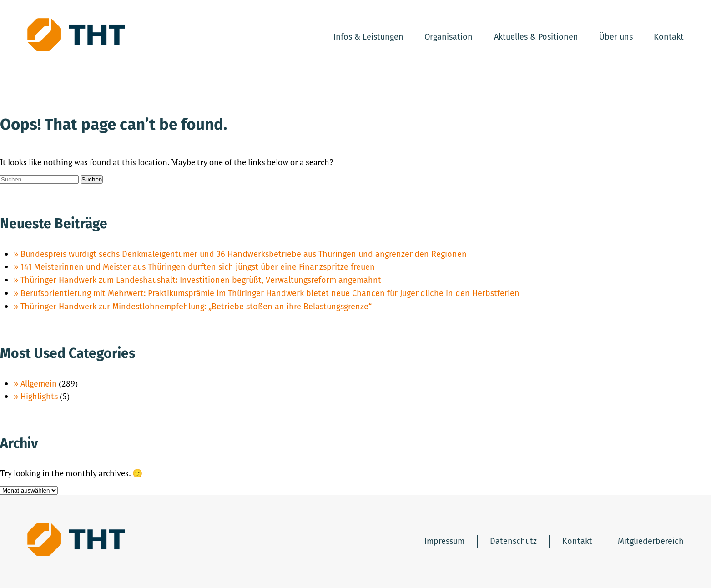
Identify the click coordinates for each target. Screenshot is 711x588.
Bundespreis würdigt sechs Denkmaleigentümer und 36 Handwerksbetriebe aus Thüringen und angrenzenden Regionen (244, 254)
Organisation (449, 37)
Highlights (39, 397)
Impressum (444, 541)
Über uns (616, 37)
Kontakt (669, 37)
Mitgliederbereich (651, 541)
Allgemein (39, 384)
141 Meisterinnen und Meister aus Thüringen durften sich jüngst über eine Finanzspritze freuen (198, 267)
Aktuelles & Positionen (536, 37)
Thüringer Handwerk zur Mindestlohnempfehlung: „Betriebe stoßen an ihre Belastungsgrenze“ (196, 307)
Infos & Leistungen (368, 37)
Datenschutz (513, 541)
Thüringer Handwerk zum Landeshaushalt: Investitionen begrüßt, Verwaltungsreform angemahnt (201, 280)
